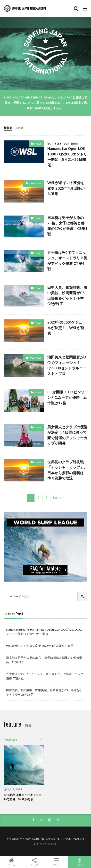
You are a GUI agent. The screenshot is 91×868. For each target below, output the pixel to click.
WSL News (35, 183)
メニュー (57, 862)
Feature (11, 739)
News (38, 144)
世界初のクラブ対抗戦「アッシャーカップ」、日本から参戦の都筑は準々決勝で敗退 (67, 470)
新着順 (8, 128)
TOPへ (80, 862)
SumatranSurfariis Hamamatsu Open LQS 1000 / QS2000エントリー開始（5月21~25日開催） (67, 154)
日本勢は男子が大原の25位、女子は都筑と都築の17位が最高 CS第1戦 (67, 226)
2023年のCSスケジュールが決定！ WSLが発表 (67, 328)
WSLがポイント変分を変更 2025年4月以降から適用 (66, 188)
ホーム (11, 862)
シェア (34, 862)
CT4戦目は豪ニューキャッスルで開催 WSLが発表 (23, 797)
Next (56, 498)
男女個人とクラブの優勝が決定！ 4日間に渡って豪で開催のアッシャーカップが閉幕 (67, 435)
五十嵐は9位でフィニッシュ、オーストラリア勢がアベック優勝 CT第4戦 (67, 261)
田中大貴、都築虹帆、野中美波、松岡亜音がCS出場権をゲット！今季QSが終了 (67, 296)
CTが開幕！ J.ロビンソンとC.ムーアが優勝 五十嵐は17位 (67, 397)
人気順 (19, 128)
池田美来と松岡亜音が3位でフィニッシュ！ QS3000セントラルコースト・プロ (67, 365)
